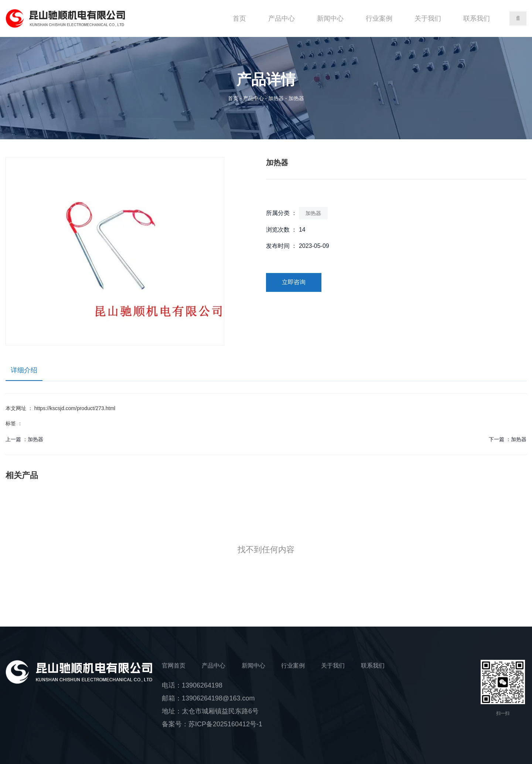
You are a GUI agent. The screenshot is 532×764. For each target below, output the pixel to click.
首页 (239, 18)
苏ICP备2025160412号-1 (225, 724)
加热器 (276, 98)
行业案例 (379, 18)
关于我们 (428, 18)
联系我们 (477, 18)
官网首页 (174, 666)
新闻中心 (330, 18)
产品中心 (282, 18)
